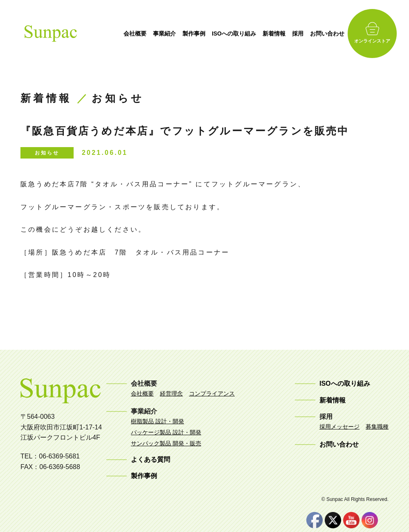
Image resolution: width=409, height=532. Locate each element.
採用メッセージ (339, 427)
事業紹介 (173, 34)
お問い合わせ (335, 34)
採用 (306, 34)
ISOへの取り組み (242, 34)
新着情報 (282, 34)
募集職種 (377, 427)
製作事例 (202, 34)
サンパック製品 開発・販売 (166, 443)
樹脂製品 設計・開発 (157, 421)
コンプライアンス (212, 393)
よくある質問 (151, 459)
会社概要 (143, 34)
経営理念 (171, 393)
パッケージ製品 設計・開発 (166, 432)
